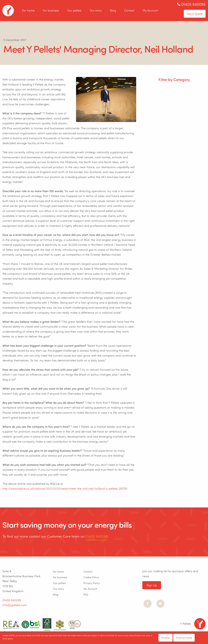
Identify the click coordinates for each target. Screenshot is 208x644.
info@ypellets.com (15, 605)
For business (51, 11)
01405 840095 (97, 536)
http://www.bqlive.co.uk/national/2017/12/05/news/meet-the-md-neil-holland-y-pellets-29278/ (65, 488)
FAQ (86, 594)
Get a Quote (195, 14)
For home (28, 11)
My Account (150, 11)
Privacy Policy (92, 583)
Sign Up (152, 585)
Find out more (184, 638)
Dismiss (166, 638)
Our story (96, 11)
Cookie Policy (91, 577)
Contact (129, 11)
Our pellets (74, 11)
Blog (113, 11)
